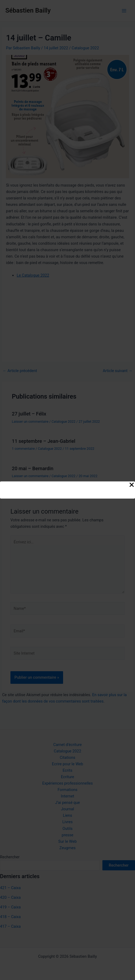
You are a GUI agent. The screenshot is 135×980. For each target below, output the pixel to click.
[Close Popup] (132, 485)
